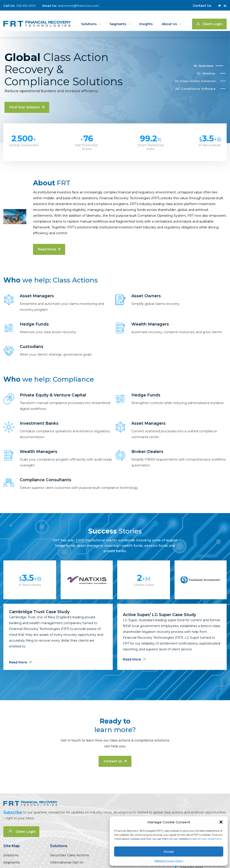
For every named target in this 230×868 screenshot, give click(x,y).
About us (169, 21)
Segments (118, 21)
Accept (169, 852)
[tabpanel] (115, 621)
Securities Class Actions (70, 855)
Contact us (115, 761)
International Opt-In (67, 862)
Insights (146, 21)
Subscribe (13, 812)
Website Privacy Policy (169, 861)
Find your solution (27, 107)
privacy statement (210, 839)
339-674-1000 (26, 6)
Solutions (89, 21)
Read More (49, 249)
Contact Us (202, 6)
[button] (221, 822)
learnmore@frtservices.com (79, 6)
